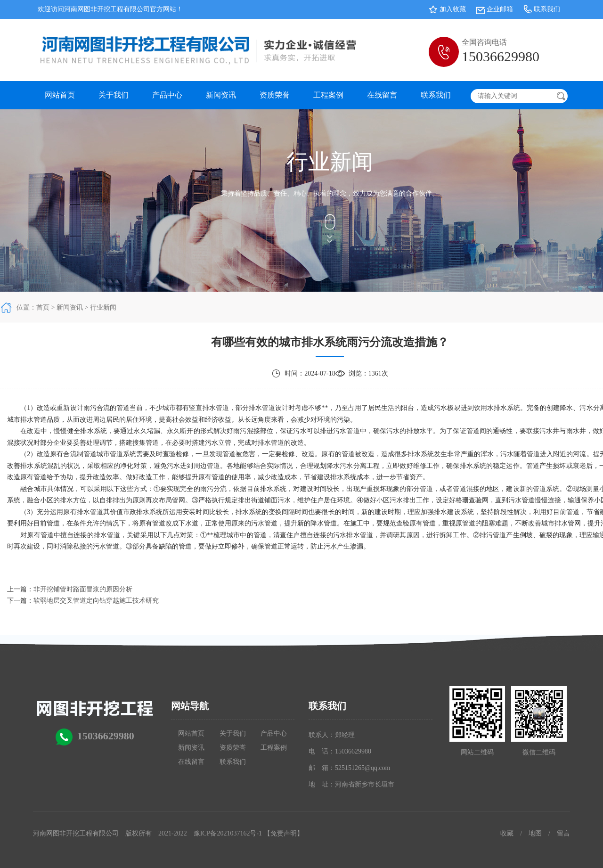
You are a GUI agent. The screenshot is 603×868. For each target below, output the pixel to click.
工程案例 (328, 95)
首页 (43, 307)
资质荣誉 (275, 95)
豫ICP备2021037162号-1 (228, 833)
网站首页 (60, 95)
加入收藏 (453, 9)
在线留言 (382, 95)
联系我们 (547, 9)
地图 (535, 833)
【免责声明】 (284, 833)
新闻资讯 (221, 95)
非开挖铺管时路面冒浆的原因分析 (83, 589)
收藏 (507, 833)
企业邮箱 (500, 9)
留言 (563, 833)
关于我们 (114, 95)
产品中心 (167, 95)
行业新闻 (103, 307)
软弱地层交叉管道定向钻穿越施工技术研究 (96, 601)
